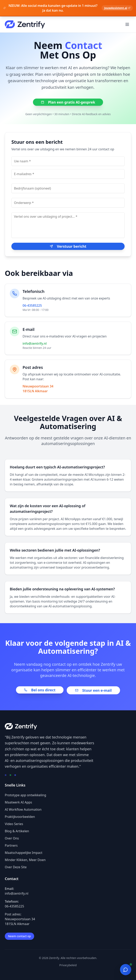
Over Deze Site (16, 867)
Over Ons (12, 838)
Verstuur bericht (68, 246)
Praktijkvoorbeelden (20, 817)
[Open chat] (126, 970)
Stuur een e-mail (93, 690)
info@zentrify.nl (35, 343)
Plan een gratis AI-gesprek (68, 102)
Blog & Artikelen (17, 831)
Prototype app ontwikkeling (25, 795)
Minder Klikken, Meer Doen (25, 860)
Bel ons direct (40, 690)
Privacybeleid (68, 965)
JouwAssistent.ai (117, 8)
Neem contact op (19, 936)
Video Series (14, 824)
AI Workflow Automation (23, 809)
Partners (11, 845)
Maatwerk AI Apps (18, 802)
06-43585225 (32, 305)
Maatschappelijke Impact (24, 853)
